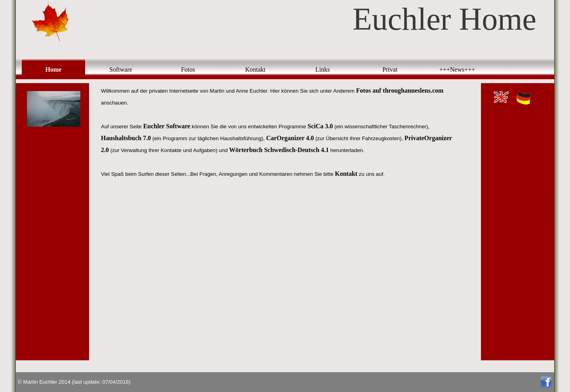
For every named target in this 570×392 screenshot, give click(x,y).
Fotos (188, 69)
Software (121, 69)
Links (323, 69)
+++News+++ (457, 69)
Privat (390, 69)
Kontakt (255, 69)
